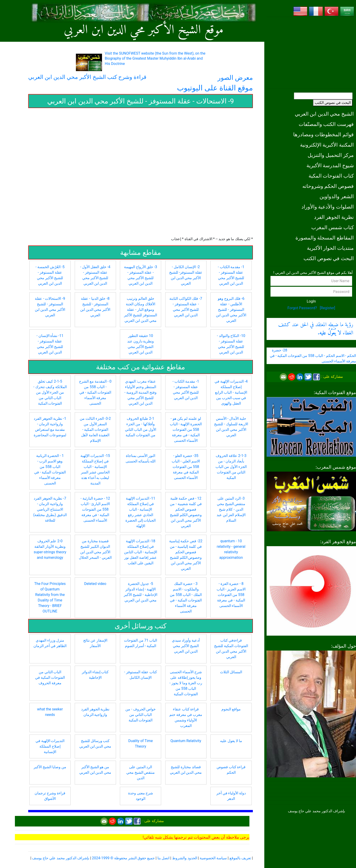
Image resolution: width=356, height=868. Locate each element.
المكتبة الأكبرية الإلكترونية (327, 145)
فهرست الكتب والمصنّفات (326, 124)
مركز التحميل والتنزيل (331, 155)
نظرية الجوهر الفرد (334, 217)
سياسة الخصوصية (213, 858)
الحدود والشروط (185, 858)
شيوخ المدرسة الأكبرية (330, 165)
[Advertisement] (311, 53)
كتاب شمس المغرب (333, 227)
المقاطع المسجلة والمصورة (325, 238)
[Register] (327, 308)
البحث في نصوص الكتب (333, 103)
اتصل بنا (163, 858)
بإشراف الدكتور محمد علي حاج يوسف (61, 858)
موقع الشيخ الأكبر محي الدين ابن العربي (144, 30)
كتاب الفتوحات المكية (331, 176)
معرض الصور (235, 78)
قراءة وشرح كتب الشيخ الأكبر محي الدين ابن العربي (87, 77)
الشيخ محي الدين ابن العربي (324, 114)
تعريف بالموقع (240, 858)
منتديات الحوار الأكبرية (330, 248)
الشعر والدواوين (337, 196)
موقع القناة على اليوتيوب (215, 88)
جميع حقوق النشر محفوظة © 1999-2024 (123, 858)
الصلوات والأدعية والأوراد (328, 207)
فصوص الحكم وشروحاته (328, 186)
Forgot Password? (302, 308)
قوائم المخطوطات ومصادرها (323, 134)
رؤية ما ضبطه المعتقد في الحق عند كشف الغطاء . (316, 329)
